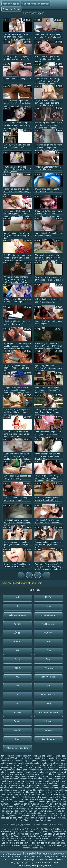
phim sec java (7, 774)
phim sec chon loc (40, 761)
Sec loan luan (47, 832)
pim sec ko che (31, 788)
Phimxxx (44, 806)
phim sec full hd (51, 763)
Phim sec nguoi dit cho (33, 848)
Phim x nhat (59, 794)
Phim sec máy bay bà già (55, 845)
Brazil (49, 703)
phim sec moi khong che (36, 781)
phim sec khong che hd (15, 776)
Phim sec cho (46, 838)
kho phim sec (48, 756)
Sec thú (61, 811)
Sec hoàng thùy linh (23, 811)
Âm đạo (18, 624)
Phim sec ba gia (9, 838)
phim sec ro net (16, 783)
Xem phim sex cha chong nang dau (41, 802)
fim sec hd (6, 756)
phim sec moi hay (16, 781)
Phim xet (49, 804)
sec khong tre (29, 792)
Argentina (48, 632)
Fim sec (36, 806)
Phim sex (26, 816)
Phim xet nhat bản (9, 797)
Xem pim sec (54, 799)
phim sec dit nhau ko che (32, 763)
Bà (48, 641)
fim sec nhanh (35, 756)
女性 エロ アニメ (23, 863)
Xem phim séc (7, 813)
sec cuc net (55, 788)
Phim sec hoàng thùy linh (50, 797)
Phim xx (27, 806)
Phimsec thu (16, 816)
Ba (17, 650)
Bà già (48, 650)
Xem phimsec (33, 838)
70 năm (48, 597)
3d (18, 597)
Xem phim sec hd (11, 4)
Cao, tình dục (49, 739)
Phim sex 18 (20, 813)
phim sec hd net (51, 770)
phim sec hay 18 (42, 765)
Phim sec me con (39, 816)
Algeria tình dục (48, 615)
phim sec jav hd (59, 772)
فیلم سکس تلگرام (12, 854)
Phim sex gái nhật (35, 829)
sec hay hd (20, 790)
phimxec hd (45, 785)
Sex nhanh (32, 797)
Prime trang (25, 866)
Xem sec (24, 832)
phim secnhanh (50, 783)
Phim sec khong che (10, 832)
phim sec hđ (22, 772)
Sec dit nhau (45, 820)
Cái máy (18, 730)
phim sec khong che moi (37, 776)
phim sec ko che (45, 779)
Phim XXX (22, 797)
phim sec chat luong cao (20, 761)
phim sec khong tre (57, 776)
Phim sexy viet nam (26, 818)
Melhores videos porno (46, 863)
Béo (48, 686)
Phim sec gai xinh (36, 804)
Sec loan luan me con (15, 802)
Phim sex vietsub (31, 820)
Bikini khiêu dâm (48, 694)
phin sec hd (56, 785)
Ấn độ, (17, 633)
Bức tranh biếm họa (48, 712)
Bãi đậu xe (48, 668)
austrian (18, 641)
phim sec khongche (10, 779)
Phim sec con (7, 806)
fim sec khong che (19, 756)
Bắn (17, 677)
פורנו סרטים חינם (17, 859)
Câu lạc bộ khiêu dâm (18, 748)
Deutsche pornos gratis (23, 857)
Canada (48, 730)
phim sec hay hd (57, 765)
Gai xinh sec (18, 799)
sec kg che (17, 792)
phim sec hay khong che (11, 767)
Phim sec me (51, 811)
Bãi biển (18, 668)
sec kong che (52, 792)
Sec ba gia (30, 799)
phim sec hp (10, 772)
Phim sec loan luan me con (15, 804)
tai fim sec (37, 794)
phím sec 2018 (50, 758)
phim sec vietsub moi (33, 783)
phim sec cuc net (13, 763)
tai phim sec (48, 794)
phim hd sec (60, 756)
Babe (48, 659)
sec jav (8, 792)
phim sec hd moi (36, 770)
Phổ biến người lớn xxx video (36, 4)
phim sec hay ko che (32, 767)
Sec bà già (6, 843)
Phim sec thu (41, 799)
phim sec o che (54, 781)
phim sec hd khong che (17, 770)
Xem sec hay (39, 811)
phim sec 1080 (8, 758)
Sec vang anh (55, 806)
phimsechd (34, 785)
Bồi (17, 704)
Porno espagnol (45, 857)
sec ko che (40, 792)
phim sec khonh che (28, 779)
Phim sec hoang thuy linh (22, 808)
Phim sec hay (56, 813)
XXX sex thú (21, 829)
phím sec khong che (38, 774)
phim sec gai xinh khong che (21, 765)
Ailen (48, 606)
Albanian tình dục (18, 615)
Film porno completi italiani (41, 859)
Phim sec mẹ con (20, 845)
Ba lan (18, 659)
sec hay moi (49, 790)
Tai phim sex (59, 829)
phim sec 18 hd (22, 758)
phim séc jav (46, 772)
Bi (18, 694)
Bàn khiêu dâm (48, 677)
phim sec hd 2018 (50, 767)
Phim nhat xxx (43, 813)
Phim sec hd (25, 834)
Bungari (18, 721)
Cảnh (18, 739)
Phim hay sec (60, 804)
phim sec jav (34, 772)
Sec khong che (41, 808)
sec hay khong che (34, 790)
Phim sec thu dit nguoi (46, 818)
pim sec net (44, 788)
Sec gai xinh (46, 836)
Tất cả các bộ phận (12, 9)
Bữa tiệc (18, 712)
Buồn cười (49, 721)
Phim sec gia (54, 808)
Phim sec (19, 806)
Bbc (18, 686)
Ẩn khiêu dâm (49, 624)
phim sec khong (21, 774)
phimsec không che (20, 785)
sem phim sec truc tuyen (21, 794)
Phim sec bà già (36, 845)
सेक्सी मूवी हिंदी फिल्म (32, 854)
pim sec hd (19, 788)
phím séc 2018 (36, 758)
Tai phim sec (37, 834)
